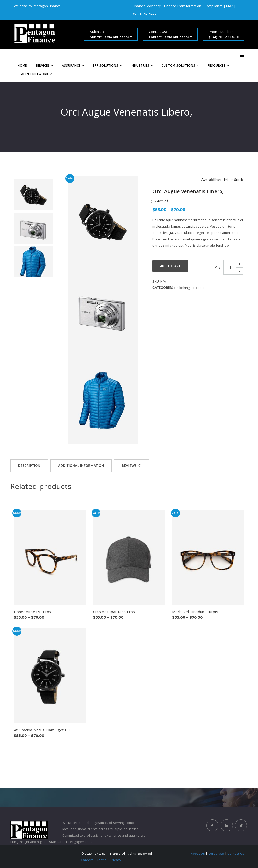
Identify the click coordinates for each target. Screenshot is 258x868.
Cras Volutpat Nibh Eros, (115, 612)
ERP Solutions (106, 65)
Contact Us (236, 854)
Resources (217, 65)
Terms (102, 860)
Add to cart (170, 266)
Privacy (115, 860)
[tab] (29, 466)
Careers (87, 860)
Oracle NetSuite (145, 14)
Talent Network (34, 74)
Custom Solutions (178, 65)
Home (22, 65)
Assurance (71, 65)
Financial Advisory (147, 6)
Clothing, (184, 288)
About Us (198, 854)
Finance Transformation (183, 6)
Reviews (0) (132, 466)
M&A (229, 6)
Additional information (81, 466)
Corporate (216, 854)
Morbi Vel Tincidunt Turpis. (196, 612)
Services (43, 65)
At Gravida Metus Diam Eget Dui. (43, 730)
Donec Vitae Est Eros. (33, 612)
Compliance (214, 6)
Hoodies (200, 288)
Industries (140, 65)
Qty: (218, 267)
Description (29, 466)
